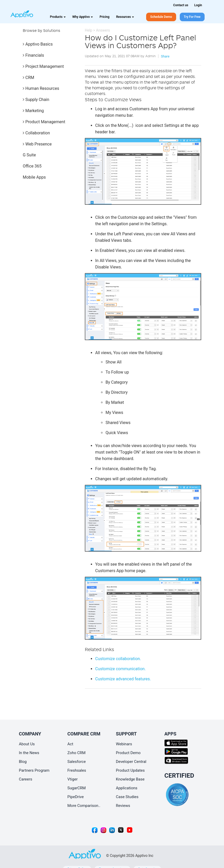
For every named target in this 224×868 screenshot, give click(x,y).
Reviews (123, 806)
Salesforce (77, 762)
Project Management (43, 66)
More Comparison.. (84, 806)
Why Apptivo (83, 17)
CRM (28, 78)
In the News (29, 753)
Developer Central (131, 762)
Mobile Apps (34, 177)
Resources (125, 17)
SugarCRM (77, 788)
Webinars (124, 744)
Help (89, 30)
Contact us (181, 5)
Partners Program (34, 770)
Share (165, 56)
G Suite (29, 155)
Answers (103, 30)
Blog (23, 762)
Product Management (44, 122)
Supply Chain (36, 100)
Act (70, 744)
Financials (33, 55)
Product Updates (130, 770)
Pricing (104, 17)
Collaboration (36, 133)
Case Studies (127, 797)
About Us (27, 744)
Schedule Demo (161, 17)
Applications (127, 788)
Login (198, 5)
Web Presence (37, 144)
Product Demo (128, 753)
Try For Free (192, 17)
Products (58, 17)
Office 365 (32, 166)
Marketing (33, 111)
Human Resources (41, 88)
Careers (26, 779)
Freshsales (77, 770)
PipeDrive (76, 797)
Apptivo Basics (38, 44)
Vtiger (73, 779)
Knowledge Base (130, 779)
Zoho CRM (77, 753)
